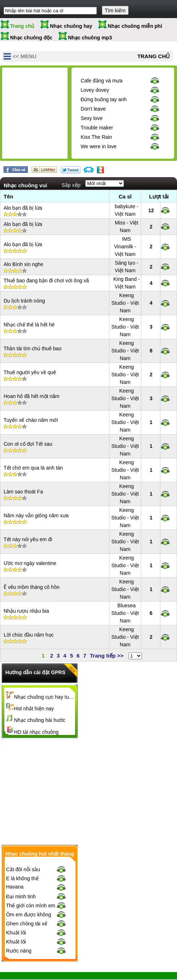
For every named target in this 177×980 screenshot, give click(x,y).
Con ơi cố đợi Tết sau (28, 444)
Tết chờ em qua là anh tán (33, 468)
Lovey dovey (95, 90)
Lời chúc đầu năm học (29, 635)
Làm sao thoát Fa (23, 492)
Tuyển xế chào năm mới (31, 420)
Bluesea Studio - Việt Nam (125, 613)
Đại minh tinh (21, 871)
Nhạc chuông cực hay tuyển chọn (45, 697)
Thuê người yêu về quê (30, 372)
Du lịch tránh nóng (24, 301)
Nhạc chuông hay (71, 26)
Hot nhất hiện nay (34, 709)
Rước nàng (19, 925)
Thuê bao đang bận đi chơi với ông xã (46, 281)
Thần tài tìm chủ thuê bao (33, 348)
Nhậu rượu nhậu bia (26, 611)
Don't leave (93, 109)
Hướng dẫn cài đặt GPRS (35, 672)
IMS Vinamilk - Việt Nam (125, 247)
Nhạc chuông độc (31, 38)
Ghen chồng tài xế (27, 898)
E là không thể (22, 853)
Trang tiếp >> (107, 656)
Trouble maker (97, 128)
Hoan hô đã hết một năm (32, 396)
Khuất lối (16, 907)
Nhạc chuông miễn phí (135, 26)
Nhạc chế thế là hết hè (29, 325)
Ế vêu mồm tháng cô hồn (32, 587)
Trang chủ (22, 26)
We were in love (98, 146)
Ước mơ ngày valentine (30, 563)
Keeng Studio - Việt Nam (125, 303)
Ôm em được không (29, 889)
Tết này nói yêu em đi (28, 539)
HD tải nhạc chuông (36, 732)
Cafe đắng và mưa (102, 81)
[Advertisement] (56, 115)
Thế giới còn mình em (31, 880)
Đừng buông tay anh (103, 99)
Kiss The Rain (96, 137)
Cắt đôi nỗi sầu (23, 844)
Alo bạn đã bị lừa (23, 208)
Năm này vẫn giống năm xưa (36, 515)
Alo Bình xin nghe (23, 264)
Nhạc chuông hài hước (40, 720)
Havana (15, 861)
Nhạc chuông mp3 (90, 38)
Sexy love (92, 118)
